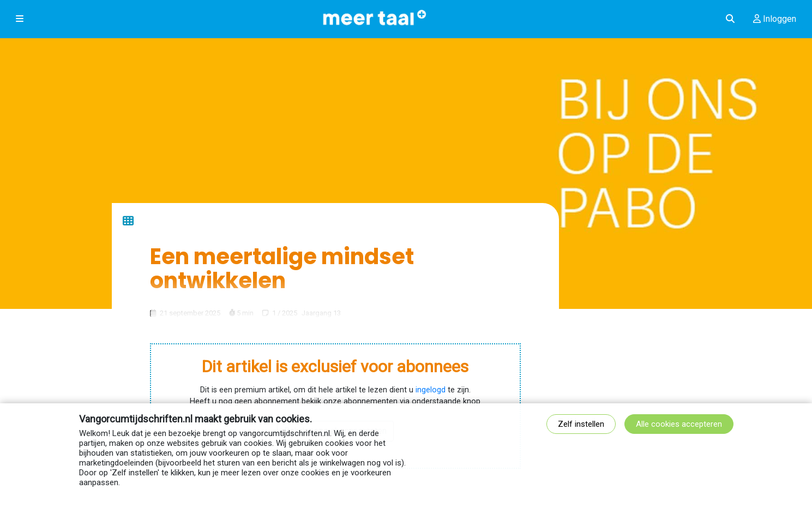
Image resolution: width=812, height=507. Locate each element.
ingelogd (431, 390)
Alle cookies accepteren (679, 424)
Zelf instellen (581, 424)
